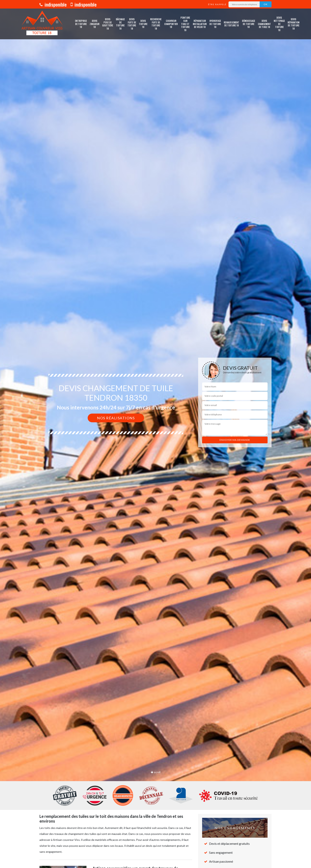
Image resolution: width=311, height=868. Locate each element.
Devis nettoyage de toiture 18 (279, 24)
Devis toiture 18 (143, 24)
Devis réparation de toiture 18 (294, 24)
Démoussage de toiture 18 (249, 24)
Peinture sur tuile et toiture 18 (185, 24)
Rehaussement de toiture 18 (231, 24)
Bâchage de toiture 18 (120, 24)
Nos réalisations (116, 418)
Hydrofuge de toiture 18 (215, 24)
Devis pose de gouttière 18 (108, 24)
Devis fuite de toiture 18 (132, 24)
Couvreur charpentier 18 (171, 24)
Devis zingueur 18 (95, 24)
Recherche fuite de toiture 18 (156, 24)
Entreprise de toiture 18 (81, 24)
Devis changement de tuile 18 (264, 24)
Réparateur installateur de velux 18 (200, 24)
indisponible (53, 4)
